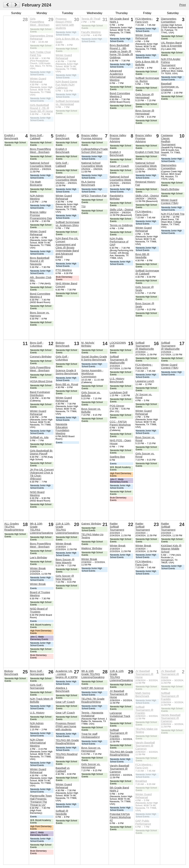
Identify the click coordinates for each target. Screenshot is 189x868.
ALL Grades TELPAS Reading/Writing (14, 527)
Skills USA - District (121, 209)
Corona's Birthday (41, 357)
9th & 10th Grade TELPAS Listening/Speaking (93, 674)
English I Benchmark (11, 137)
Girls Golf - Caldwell (62, 164)
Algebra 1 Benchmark (63, 689)
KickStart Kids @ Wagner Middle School (171, 549)
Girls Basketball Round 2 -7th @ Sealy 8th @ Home (41, 108)
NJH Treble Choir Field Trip (40, 54)
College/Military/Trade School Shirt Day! (95, 150)
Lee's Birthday (39, 557)
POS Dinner (117, 406)
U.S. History (37, 713)
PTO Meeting (64, 270)
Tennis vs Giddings (121, 225)
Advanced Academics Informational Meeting (118, 75)
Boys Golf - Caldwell (37, 137)
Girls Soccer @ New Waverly (65, 577)
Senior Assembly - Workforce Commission (92, 373)
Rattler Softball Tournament (117, 527)
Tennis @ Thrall (91, 19)
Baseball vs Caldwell (63, 769)
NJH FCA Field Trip (173, 214)
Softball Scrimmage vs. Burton (147, 79)
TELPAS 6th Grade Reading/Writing (67, 742)
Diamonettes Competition (169, 20)
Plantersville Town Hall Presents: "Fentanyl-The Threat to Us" (41, 800)
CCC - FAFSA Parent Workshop (120, 423)
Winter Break (38, 568)
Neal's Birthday (170, 189)
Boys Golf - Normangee (37, 672)
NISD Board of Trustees (39, 610)
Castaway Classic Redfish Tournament (168, 140)
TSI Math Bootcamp (36, 183)
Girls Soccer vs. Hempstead (91, 766)
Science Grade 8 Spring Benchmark (67, 372)
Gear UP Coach (119, 166)
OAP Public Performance (143, 822)
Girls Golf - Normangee (37, 686)
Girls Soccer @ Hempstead (144, 96)
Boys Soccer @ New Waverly (65, 561)
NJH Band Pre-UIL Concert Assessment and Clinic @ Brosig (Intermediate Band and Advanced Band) (67, 247)
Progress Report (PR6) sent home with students (66, 726)
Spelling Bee (117, 457)
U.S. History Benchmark (117, 380)
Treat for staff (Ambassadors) (91, 735)
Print (183, 5)
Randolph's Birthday (117, 197)
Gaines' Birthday (91, 524)
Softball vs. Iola (39, 437)
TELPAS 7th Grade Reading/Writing (93, 700)
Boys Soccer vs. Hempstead (91, 749)
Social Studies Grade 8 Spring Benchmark (94, 358)
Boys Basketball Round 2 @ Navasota (40, 261)
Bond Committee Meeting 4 (40, 295)
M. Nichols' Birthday (88, 344)
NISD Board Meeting (37, 494)
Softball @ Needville (62, 812)
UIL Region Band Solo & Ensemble (172, 44)
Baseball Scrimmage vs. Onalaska (170, 87)
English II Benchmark (63, 150)
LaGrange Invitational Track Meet (120, 716)
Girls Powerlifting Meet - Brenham (40, 22)
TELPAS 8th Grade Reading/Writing (121, 753)
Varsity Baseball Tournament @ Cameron (119, 769)
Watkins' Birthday (92, 548)
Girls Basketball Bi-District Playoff (41, 452)
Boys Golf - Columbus (37, 344)
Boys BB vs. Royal (67, 384)
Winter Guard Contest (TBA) (170, 201)
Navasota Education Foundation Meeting (63, 429)
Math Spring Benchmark (143, 694)
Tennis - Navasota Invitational (92, 714)
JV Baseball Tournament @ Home (119, 694)
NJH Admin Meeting (37, 197)
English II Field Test (147, 152)
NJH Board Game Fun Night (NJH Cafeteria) (66, 85)
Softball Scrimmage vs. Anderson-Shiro (68, 224)
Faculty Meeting (91, 32)
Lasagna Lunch (145, 381)
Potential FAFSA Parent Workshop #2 (120, 817)
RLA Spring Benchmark (88, 183)
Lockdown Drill (119, 392)
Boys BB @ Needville (142, 256)
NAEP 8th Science (93, 688)
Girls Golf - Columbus (62, 358)
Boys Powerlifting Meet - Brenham (40, 150)
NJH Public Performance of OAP (119, 242)
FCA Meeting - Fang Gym (144, 20)
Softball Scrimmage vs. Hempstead (68, 103)
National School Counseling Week (41, 164)
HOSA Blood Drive (41, 381)
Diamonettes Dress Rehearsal (42, 37)
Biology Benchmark (63, 344)
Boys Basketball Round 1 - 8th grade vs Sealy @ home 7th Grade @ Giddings (121, 51)
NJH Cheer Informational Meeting (38, 743)
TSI (83, 206)
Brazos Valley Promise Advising (92, 137)
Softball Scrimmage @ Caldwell (147, 272)
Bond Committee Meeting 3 (120, 95)
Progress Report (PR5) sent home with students (65, 23)
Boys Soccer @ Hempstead (145, 112)
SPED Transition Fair (94, 196)
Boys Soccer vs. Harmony (40, 314)
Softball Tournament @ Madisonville (119, 360)
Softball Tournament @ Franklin (119, 733)
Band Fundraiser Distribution (40, 394)
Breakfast (141, 781)
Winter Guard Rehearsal (38, 80)
